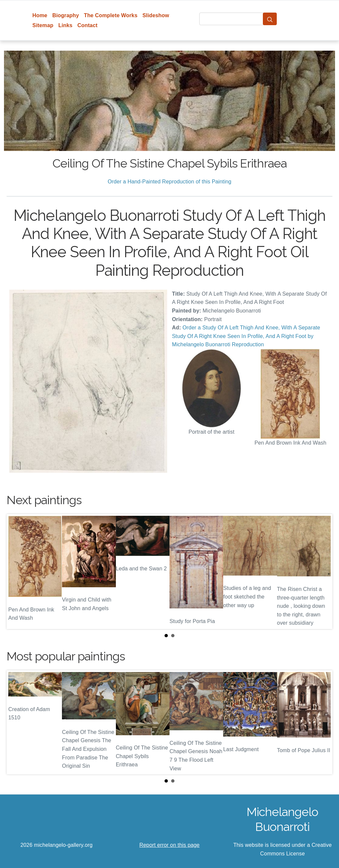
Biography (66, 15)
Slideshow (156, 15)
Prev (17, 572)
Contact (88, 25)
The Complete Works (111, 15)
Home (40, 15)
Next (322, 572)
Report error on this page (169, 845)
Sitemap (43, 25)
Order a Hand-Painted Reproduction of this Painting (169, 182)
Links (65, 25)
